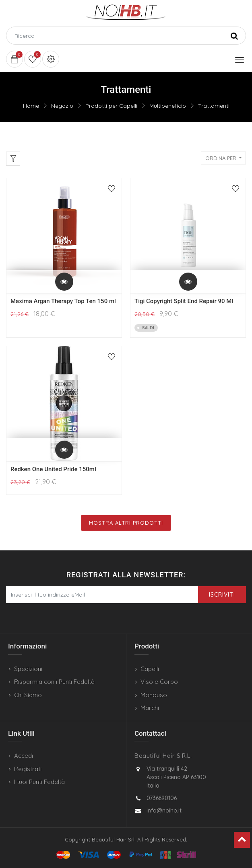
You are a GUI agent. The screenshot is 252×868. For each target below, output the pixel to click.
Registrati (28, 769)
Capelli (150, 669)
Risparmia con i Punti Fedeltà (54, 682)
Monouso (154, 695)
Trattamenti (214, 106)
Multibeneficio (168, 106)
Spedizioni (28, 669)
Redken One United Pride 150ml (53, 469)
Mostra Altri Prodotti (126, 523)
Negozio (62, 106)
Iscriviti (222, 595)
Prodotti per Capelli (111, 106)
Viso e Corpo (159, 682)
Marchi (150, 708)
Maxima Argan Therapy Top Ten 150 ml (63, 301)
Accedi (24, 756)
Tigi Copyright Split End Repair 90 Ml (184, 301)
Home (31, 106)
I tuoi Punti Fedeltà (39, 782)
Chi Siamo (28, 695)
